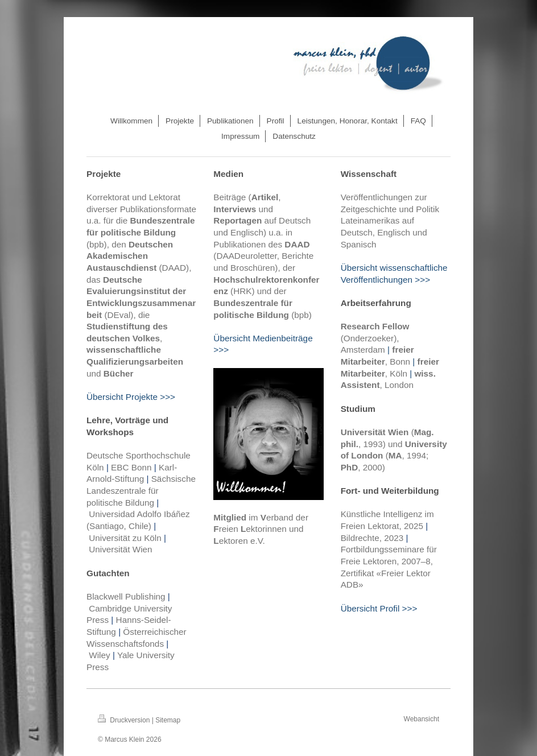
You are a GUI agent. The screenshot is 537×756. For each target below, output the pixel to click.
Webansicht (422, 719)
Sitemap (168, 720)
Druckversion (125, 720)
